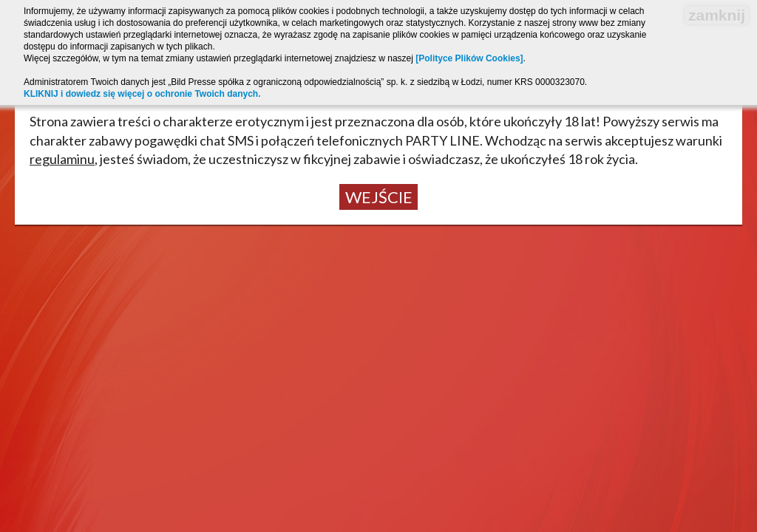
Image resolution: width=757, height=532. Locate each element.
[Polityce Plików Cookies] (469, 58)
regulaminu (62, 159)
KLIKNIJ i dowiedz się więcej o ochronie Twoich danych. (142, 94)
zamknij (717, 15)
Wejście (379, 197)
